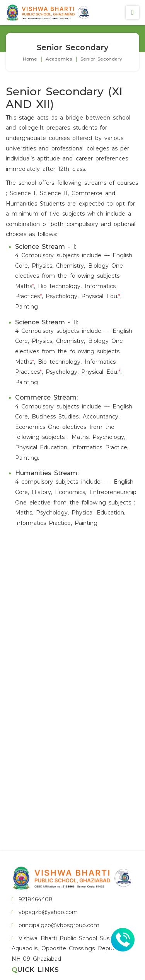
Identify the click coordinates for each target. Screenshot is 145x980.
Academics (59, 59)
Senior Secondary (101, 59)
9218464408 (32, 899)
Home (30, 59)
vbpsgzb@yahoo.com (45, 912)
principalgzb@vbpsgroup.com (55, 925)
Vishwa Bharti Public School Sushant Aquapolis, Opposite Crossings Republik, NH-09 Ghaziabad (67, 949)
